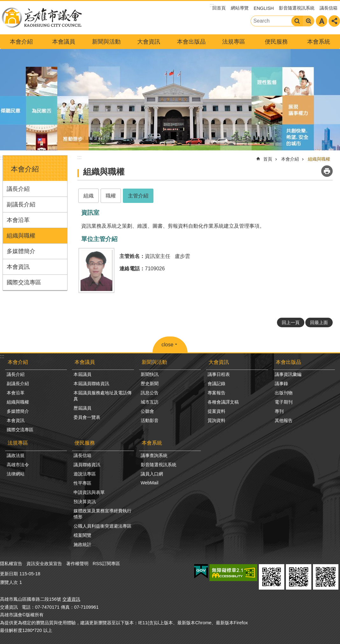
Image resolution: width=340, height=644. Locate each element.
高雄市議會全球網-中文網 (41, 18)
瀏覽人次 (9, 582)
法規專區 (234, 42)
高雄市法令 (18, 465)
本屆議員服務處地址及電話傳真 (103, 396)
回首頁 (219, 8)
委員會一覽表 (87, 417)
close (167, 345)
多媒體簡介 (21, 251)
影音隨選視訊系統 (297, 8)
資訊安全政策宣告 (44, 564)
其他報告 (284, 420)
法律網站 (16, 474)
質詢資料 (216, 420)
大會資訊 (149, 42)
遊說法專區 (85, 474)
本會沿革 (18, 220)
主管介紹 (138, 196)
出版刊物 (284, 393)
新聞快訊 (150, 374)
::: (2, 158)
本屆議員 (82, 374)
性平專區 (82, 483)
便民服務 (276, 42)
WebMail (150, 483)
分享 (334, 21)
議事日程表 (219, 374)
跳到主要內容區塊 (3, 3)
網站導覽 (240, 8)
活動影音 (150, 420)
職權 (111, 196)
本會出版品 (191, 42)
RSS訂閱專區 (106, 564)
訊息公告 (150, 393)
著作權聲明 (77, 564)
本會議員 (64, 42)
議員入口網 (152, 474)
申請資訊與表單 (89, 492)
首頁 (268, 159)
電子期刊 (284, 402)
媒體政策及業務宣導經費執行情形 (103, 514)
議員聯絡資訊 (87, 465)
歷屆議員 (82, 408)
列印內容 (327, 171)
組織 (89, 196)
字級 (322, 21)
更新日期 (9, 574)
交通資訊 (71, 599)
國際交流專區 (24, 282)
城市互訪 (150, 402)
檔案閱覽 (82, 535)
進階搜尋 (308, 21)
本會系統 (319, 42)
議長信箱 (329, 8)
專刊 (279, 411)
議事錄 (281, 384)
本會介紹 (21, 42)
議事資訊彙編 (288, 374)
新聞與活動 (106, 42)
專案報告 (216, 393)
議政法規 (16, 455)
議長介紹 (18, 189)
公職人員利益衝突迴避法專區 (103, 526)
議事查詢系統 (154, 455)
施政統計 (82, 544)
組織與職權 (21, 236)
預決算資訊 (85, 502)
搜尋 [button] (297, 21)
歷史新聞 (150, 384)
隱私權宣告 (11, 564)
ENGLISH (264, 8)
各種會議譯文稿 (223, 402)
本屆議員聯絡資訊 (91, 384)
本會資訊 (18, 267)
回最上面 (319, 322)
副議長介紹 (21, 204)
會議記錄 (216, 384)
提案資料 (216, 411)
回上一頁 (291, 322)
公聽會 (147, 411)
